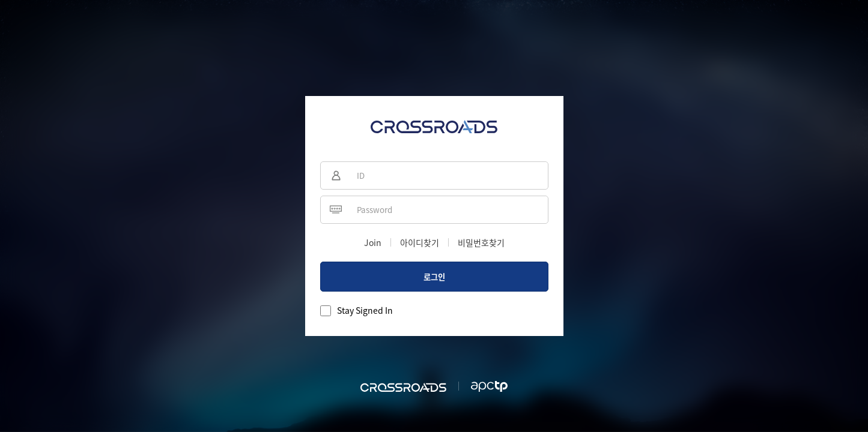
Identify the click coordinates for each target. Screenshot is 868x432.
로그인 (434, 277)
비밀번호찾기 (481, 242)
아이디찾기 (420, 242)
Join (373, 242)
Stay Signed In (365, 310)
